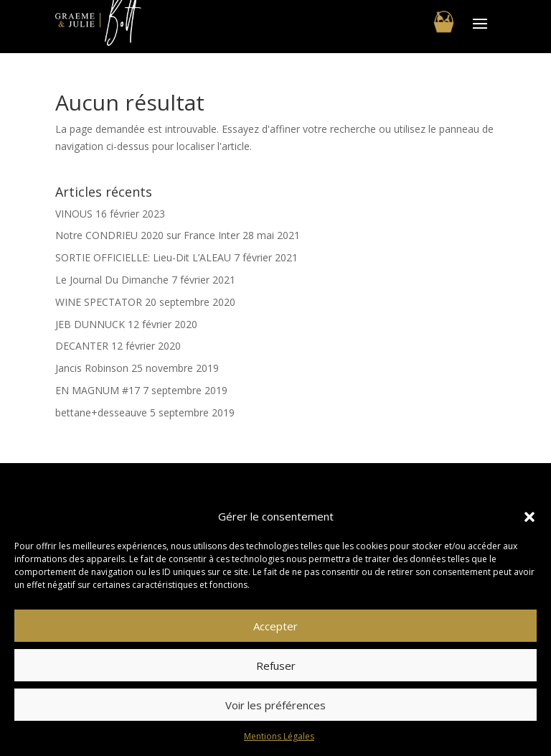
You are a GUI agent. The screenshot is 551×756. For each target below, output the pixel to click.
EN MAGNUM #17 (98, 390)
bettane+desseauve (101, 412)
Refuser (276, 666)
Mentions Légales (279, 736)
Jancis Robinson (92, 368)
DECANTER (82, 346)
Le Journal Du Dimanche (112, 280)
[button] (529, 517)
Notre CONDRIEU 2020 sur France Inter (147, 235)
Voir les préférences (275, 705)
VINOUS (74, 214)
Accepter (275, 626)
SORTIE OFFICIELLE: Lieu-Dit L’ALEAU (143, 257)
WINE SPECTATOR (99, 302)
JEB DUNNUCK (90, 324)
